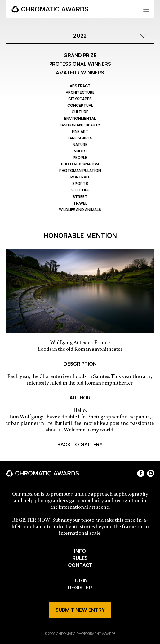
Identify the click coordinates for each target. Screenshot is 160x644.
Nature (80, 144)
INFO (80, 551)
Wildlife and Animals (80, 210)
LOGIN (80, 580)
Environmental (80, 118)
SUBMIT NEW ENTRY (80, 610)
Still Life (80, 190)
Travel (80, 203)
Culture (80, 112)
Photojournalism (80, 164)
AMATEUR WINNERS (80, 73)
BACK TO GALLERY (80, 444)
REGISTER (80, 588)
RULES (80, 558)
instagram (151, 473)
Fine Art (80, 131)
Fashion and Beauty (80, 125)
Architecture (80, 92)
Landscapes (80, 138)
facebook (141, 473)
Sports (80, 184)
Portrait (80, 177)
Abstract (80, 86)
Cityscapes (80, 99)
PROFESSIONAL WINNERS (80, 64)
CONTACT (80, 565)
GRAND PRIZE (80, 55)
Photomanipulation (80, 171)
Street (80, 197)
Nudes (80, 151)
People (80, 158)
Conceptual (80, 105)
